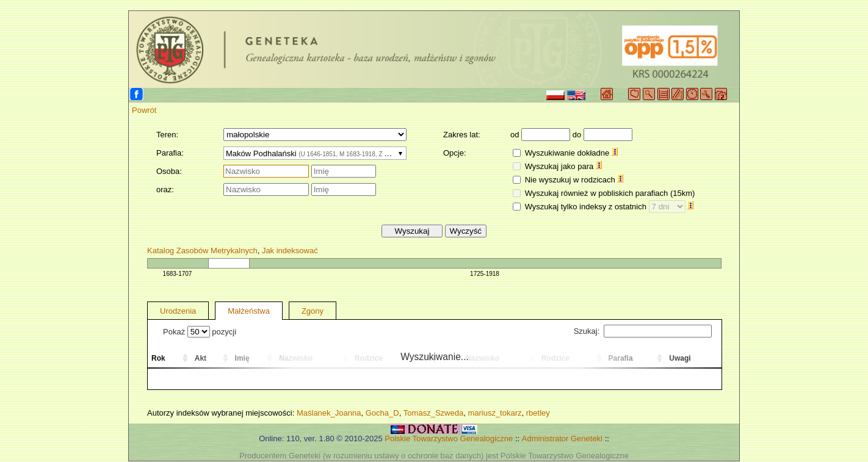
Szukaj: (643, 331)
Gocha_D (382, 413)
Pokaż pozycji (200, 332)
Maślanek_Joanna (329, 413)
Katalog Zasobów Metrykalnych (202, 251)
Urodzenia (178, 311)
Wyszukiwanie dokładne (571, 153)
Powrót (144, 110)
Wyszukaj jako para (563, 166)
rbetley (538, 413)
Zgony (313, 311)
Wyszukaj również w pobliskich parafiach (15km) (610, 193)
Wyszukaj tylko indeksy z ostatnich (609, 207)
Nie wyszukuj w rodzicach (574, 180)
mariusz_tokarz (494, 413)
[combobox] (315, 153)
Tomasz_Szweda (433, 413)
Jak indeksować (290, 251)
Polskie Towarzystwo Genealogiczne (449, 439)
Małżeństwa (249, 311)
